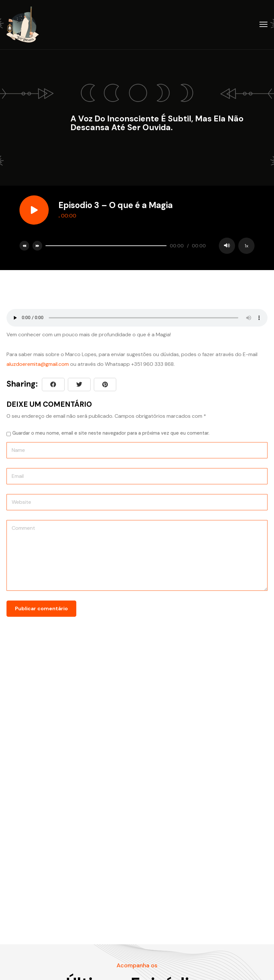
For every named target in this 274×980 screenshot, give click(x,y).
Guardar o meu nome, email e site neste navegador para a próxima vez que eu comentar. (111, 433)
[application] (148, 246)
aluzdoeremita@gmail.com (38, 364)
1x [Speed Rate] (247, 246)
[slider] (106, 246)
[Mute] (227, 246)
